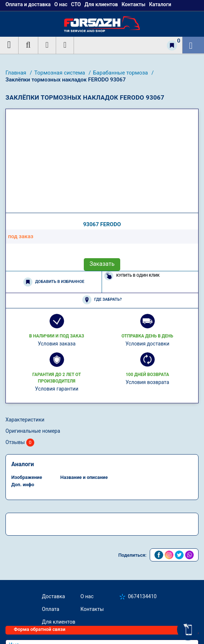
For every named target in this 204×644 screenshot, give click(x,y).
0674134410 (142, 596)
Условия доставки (147, 344)
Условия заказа (57, 344)
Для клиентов (59, 622)
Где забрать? (102, 300)
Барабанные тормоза (121, 73)
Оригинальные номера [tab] (33, 431)
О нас (87, 596)
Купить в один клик (132, 276)
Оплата (51, 609)
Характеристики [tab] (25, 420)
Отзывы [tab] (20, 443)
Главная (17, 73)
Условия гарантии (57, 389)
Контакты (92, 609)
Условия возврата (148, 382)
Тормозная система (60, 73)
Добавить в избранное (54, 282)
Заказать (102, 264)
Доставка (53, 596)
